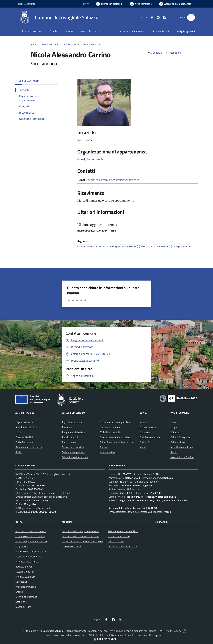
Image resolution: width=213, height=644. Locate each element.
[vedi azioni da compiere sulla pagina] (173, 53)
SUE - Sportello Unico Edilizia (123, 531)
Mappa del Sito (23, 607)
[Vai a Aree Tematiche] (141, 4)
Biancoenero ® (119, 635)
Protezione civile (148, 427)
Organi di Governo (25, 422)
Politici (66, 44)
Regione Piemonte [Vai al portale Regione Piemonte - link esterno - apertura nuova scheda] (27, 4)
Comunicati (145, 432)
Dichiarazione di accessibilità (30, 536)
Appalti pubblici (70, 437)
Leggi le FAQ (22, 546)
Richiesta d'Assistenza (27, 562)
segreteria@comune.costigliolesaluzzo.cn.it (113, 180)
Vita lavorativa (108, 452)
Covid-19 (144, 442)
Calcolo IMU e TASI (72, 546)
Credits (19, 592)
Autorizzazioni (69, 442)
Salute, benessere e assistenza (116, 437)
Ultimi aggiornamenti (26, 597)
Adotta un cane (116, 541)
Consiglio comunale (90, 159)
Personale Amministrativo (29, 447)
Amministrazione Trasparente (31, 531)
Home (34, 44)
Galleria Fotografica (180, 437)
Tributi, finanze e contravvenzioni (117, 442)
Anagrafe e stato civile (74, 432)
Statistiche (21, 602)
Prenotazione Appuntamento (31, 551)
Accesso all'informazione (132, 31)
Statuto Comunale (25, 572)
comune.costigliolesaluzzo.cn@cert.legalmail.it (46, 493)
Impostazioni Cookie (26, 587)
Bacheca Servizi (24, 567)
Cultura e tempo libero (73, 452)
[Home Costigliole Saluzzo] (58, 17)
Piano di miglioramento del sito (31, 541)
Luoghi (174, 427)
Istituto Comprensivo (119, 536)
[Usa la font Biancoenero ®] (109, 4)
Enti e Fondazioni (24, 442)
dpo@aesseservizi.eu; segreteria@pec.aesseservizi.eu (143, 512)
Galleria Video (177, 442)
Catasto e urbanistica (73, 447)
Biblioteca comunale (150, 437)
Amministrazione (50, 44)
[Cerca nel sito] (191, 17)
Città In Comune (173, 631)
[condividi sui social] (155, 53)
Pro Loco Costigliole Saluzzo (122, 546)
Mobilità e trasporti (110, 432)
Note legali (21, 582)
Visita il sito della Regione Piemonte (81, 531)
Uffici (18, 432)
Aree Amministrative (26, 427)
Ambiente (67, 427)
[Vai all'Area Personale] (175, 4)
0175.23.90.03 (28, 482)
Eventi (174, 422)
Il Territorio (176, 432)
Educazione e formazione (75, 457)
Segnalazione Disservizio (28, 557)
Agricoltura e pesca (72, 422)
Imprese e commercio (111, 427)
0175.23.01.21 (27, 478)
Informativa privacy (25, 577)
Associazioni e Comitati (182, 457)
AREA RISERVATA (105, 639)
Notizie (143, 422)
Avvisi (142, 447)
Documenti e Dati (24, 437)
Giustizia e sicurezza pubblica (115, 422)
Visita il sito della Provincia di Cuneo (80, 536)
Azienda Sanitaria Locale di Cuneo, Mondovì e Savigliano (91, 541)
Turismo (104, 447)
